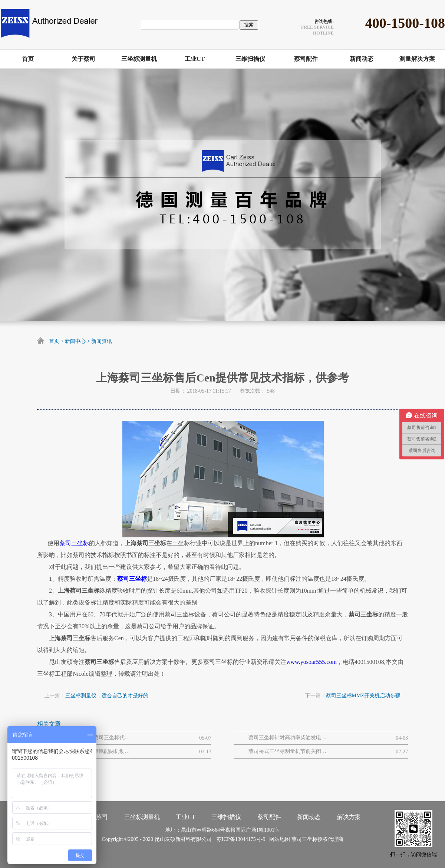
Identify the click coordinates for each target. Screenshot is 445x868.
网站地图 (278, 839)
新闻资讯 (102, 341)
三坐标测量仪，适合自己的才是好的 (107, 696)
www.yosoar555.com (311, 662)
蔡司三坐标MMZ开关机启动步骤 (363, 696)
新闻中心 (75, 341)
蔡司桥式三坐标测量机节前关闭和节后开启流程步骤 (287, 751)
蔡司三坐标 (74, 543)
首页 (54, 341)
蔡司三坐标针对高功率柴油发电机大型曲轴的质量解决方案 (287, 738)
